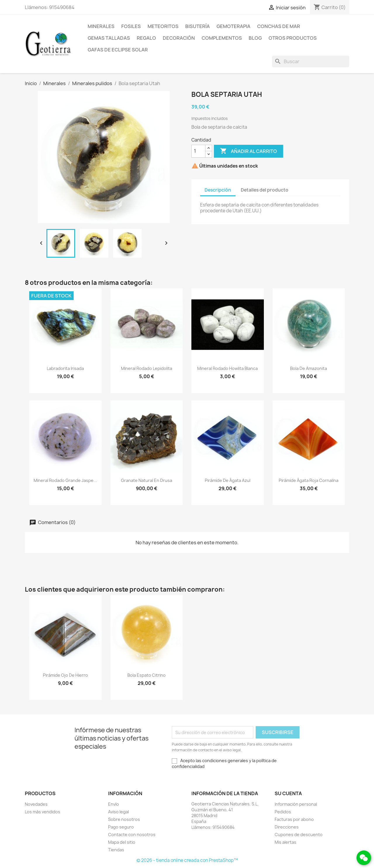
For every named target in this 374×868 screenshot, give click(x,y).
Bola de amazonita (309, 368)
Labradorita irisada (65, 368)
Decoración (179, 38)
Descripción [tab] (218, 190)
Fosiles (131, 26)
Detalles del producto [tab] (265, 190)
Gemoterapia (233, 26)
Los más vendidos (43, 812)
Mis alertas (285, 842)
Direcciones (287, 827)
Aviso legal (118, 812)
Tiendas (116, 850)
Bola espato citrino (147, 675)
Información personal (296, 804)
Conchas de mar (279, 26)
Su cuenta (288, 793)
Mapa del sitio (122, 842)
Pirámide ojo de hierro (65, 675)
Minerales (101, 26)
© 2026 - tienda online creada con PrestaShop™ (187, 860)
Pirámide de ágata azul (228, 480)
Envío (114, 804)
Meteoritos (163, 26)
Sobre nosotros (124, 819)
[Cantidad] (198, 151)
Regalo (146, 38)
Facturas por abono (294, 819)
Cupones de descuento (299, 835)
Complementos (222, 38)
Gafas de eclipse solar (118, 50)
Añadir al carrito (249, 151)
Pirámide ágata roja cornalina (309, 480)
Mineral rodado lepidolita (147, 368)
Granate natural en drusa (147, 480)
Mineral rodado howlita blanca (227, 368)
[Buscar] (311, 61)
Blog (255, 38)
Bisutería (198, 26)
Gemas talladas (109, 38)
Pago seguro (121, 827)
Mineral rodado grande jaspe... (65, 480)
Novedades (36, 804)
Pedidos (283, 812)
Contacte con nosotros (132, 835)
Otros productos (293, 38)
